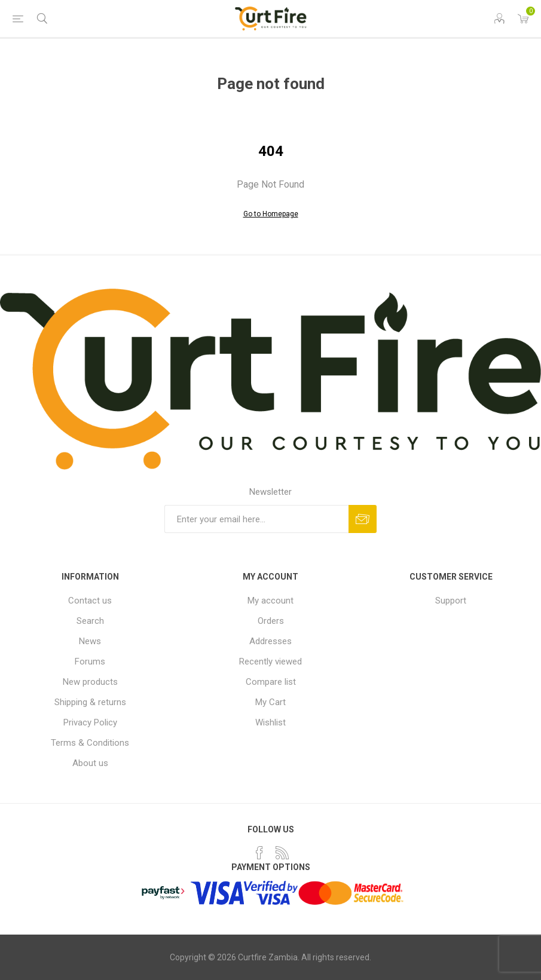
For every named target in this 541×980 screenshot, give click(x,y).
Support (451, 601)
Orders (271, 621)
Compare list (271, 682)
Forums (90, 661)
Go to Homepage (271, 214)
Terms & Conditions (90, 743)
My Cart (270, 702)
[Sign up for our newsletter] (256, 519)
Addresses (270, 641)
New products (90, 682)
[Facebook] (259, 853)
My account (270, 601)
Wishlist (270, 722)
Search (90, 621)
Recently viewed (270, 661)
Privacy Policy (90, 722)
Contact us (90, 601)
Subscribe (363, 519)
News (90, 641)
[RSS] (282, 853)
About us (90, 763)
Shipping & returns (90, 702)
